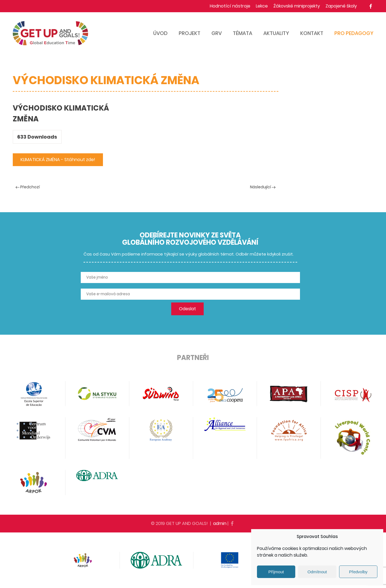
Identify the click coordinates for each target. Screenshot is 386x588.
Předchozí (28, 187)
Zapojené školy (341, 6)
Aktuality (276, 33)
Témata (243, 33)
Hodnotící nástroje (230, 6)
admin (220, 523)
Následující (263, 187)
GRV (217, 33)
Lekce (262, 6)
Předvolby (358, 572)
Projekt (190, 33)
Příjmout (276, 572)
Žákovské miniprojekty (297, 6)
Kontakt (312, 33)
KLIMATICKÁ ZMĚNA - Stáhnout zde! (58, 160)
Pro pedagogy (354, 33)
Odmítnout (317, 572)
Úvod (160, 33)
